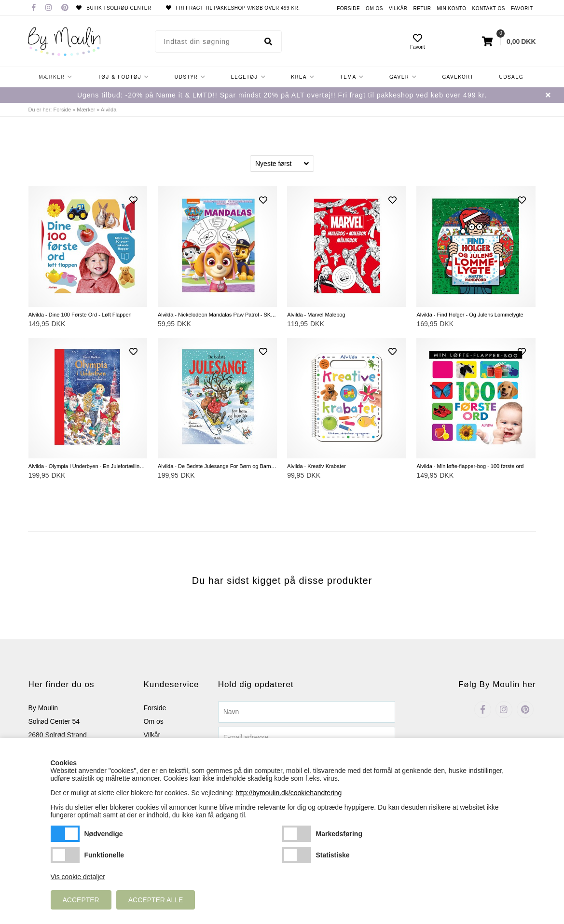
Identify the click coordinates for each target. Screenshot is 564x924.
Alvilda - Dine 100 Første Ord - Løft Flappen (80, 315)
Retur (422, 8)
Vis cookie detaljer (78, 877)
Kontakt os (488, 8)
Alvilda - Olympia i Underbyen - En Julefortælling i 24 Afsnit (88, 466)
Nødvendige (65, 834)
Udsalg (511, 77)
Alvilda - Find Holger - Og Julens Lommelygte (470, 315)
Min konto (451, 8)
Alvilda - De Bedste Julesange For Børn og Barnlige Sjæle (217, 466)
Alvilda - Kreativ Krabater (316, 466)
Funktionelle (65, 855)
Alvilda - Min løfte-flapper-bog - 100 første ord (470, 466)
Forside (348, 8)
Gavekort (458, 77)
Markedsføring (297, 834)
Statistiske (297, 855)
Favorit (522, 8)
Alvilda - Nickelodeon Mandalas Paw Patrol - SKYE (217, 315)
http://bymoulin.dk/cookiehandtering (289, 793)
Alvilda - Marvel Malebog (316, 315)
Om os (374, 8)
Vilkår (398, 8)
